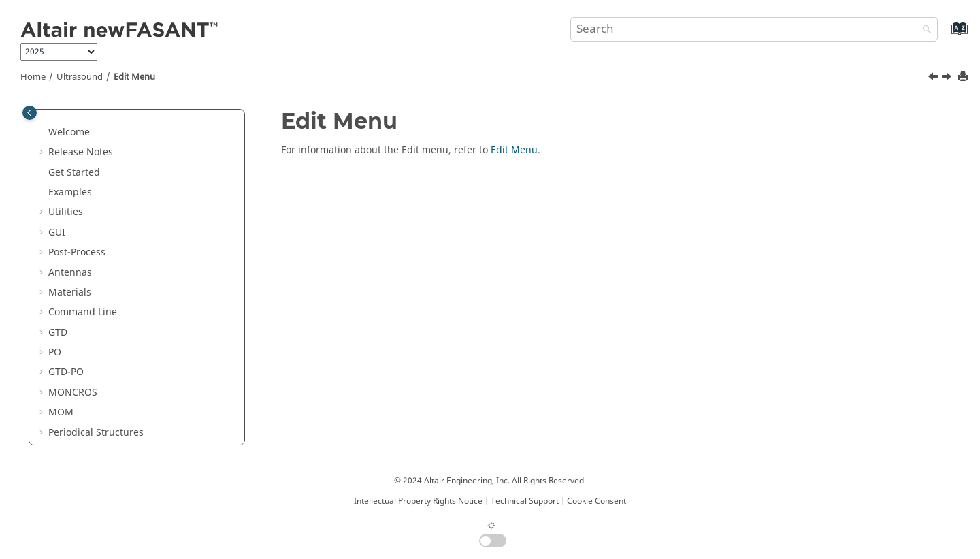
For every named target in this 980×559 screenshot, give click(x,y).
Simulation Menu (97, 365)
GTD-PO (66, 144)
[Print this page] (964, 77)
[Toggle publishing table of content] (30, 113)
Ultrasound (80, 77)
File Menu (80, 265)
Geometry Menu (95, 324)
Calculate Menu (94, 444)
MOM (61, 184)
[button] (43, 125)
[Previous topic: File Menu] (934, 78)
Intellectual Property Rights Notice (418, 501)
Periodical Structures (96, 205)
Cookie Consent (597, 501)
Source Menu (88, 384)
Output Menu (89, 405)
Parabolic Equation (91, 224)
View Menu (83, 305)
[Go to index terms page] (945, 35)
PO (55, 124)
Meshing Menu (93, 425)
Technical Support (525, 501)
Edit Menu (134, 77)
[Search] (924, 30)
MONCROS (73, 164)
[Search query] (754, 29)
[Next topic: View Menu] (948, 78)
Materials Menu (94, 344)
